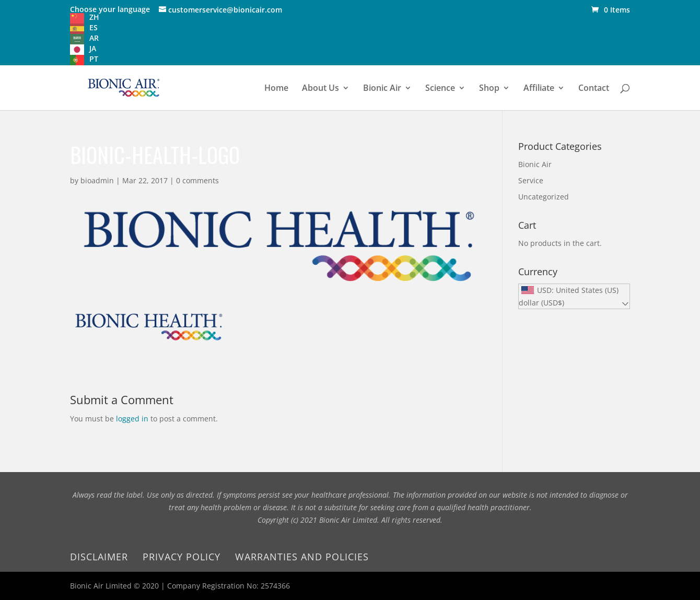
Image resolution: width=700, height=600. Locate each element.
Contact (594, 89)
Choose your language (110, 9)
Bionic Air (382, 89)
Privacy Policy (182, 557)
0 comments (197, 180)
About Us (320, 89)
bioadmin (97, 180)
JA (93, 48)
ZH (94, 17)
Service (531, 180)
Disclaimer (99, 557)
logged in (132, 419)
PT (94, 59)
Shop (489, 89)
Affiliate (539, 89)
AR (94, 38)
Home (276, 89)
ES (94, 27)
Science (440, 89)
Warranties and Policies (302, 557)
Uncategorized (544, 197)
